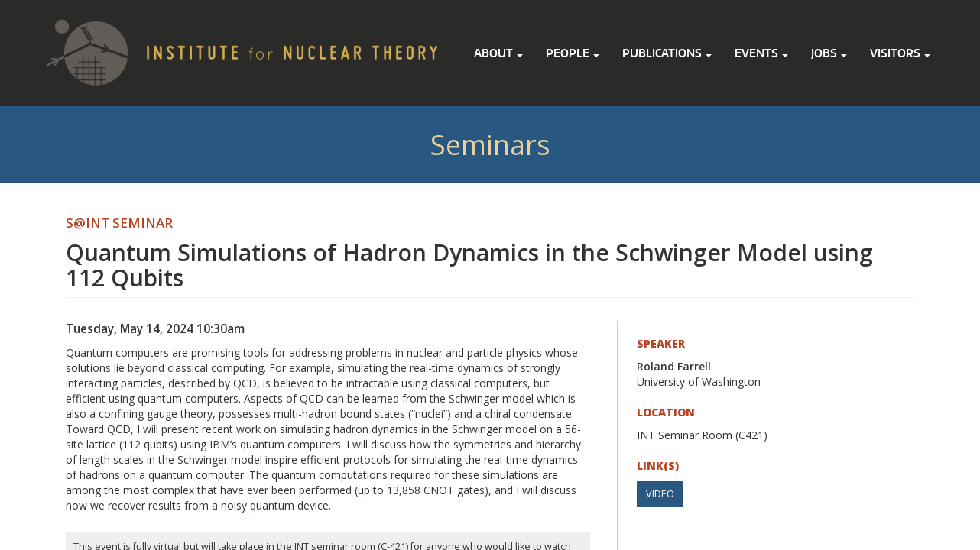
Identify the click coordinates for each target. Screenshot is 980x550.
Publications (667, 53)
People (573, 53)
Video (660, 494)
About (498, 53)
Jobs (829, 53)
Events (761, 53)
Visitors (900, 53)
